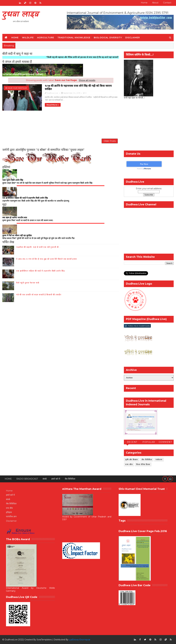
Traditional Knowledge (74, 38)
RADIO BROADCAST (27, 479)
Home (144, 3)
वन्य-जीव (129, 464)
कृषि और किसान (132, 460)
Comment (165, 442)
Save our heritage (17, 88)
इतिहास (9, 512)
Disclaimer (133, 38)
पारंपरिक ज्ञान (11, 517)
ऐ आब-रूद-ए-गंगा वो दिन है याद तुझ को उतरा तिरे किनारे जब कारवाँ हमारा (47, 259)
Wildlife (28, 38)
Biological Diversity (108, 38)
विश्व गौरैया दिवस (143, 464)
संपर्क (45, 479)
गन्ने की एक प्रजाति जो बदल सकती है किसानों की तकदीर (39, 295)
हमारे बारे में (56, 479)
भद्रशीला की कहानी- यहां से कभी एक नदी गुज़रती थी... (38, 247)
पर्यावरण (159, 460)
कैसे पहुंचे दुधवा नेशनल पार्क (28, 283)
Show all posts (87, 80)
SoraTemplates (44, 640)
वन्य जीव (9, 508)
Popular (149, 442)
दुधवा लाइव (21, 15)
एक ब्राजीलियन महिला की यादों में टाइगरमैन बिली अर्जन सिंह (40, 271)
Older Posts (110, 141)
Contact (167, 3)
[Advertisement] (61, 124)
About (155, 3)
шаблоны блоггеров (80, 640)
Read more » (53, 105)
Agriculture (46, 38)
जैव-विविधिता (147, 460)
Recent (132, 442)
